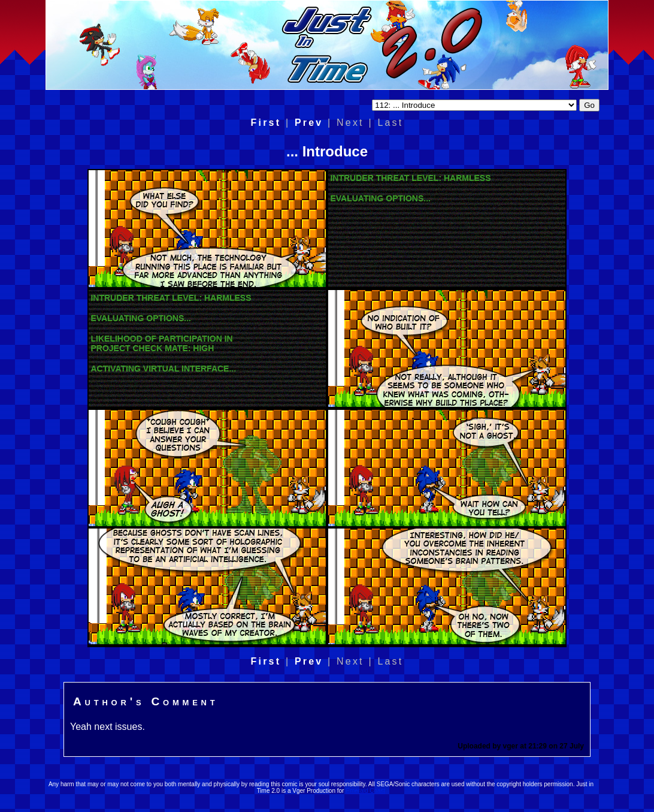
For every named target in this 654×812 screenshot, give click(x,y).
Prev (309, 123)
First (266, 123)
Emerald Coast (365, 791)
